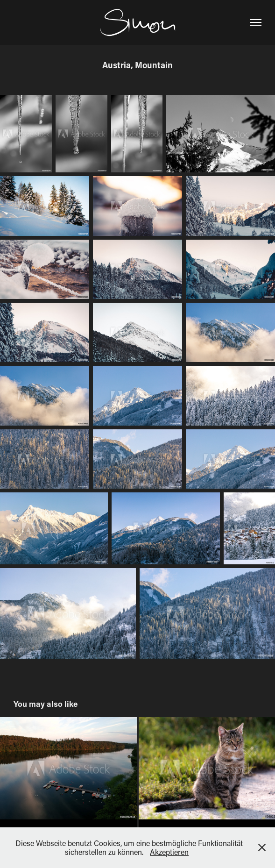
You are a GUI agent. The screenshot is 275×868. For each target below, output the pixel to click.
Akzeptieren (169, 852)
